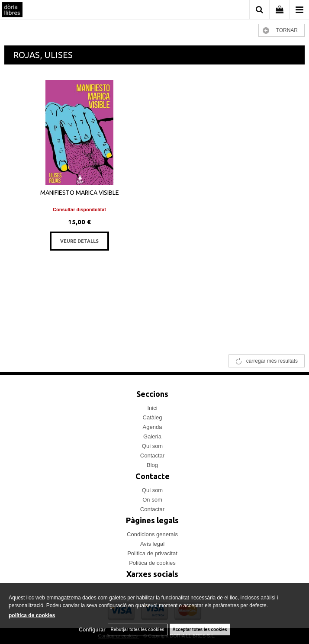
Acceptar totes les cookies (200, 630)
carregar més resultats (272, 361)
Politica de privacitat (152, 553)
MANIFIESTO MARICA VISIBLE (80, 193)
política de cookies (32, 615)
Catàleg (153, 417)
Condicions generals (152, 534)
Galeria (152, 436)
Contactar (152, 456)
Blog (152, 465)
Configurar (92, 630)
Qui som (152, 446)
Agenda (153, 427)
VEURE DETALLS (79, 241)
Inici (152, 408)
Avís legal (152, 544)
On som (152, 500)
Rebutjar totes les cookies (138, 630)
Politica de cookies (152, 563)
